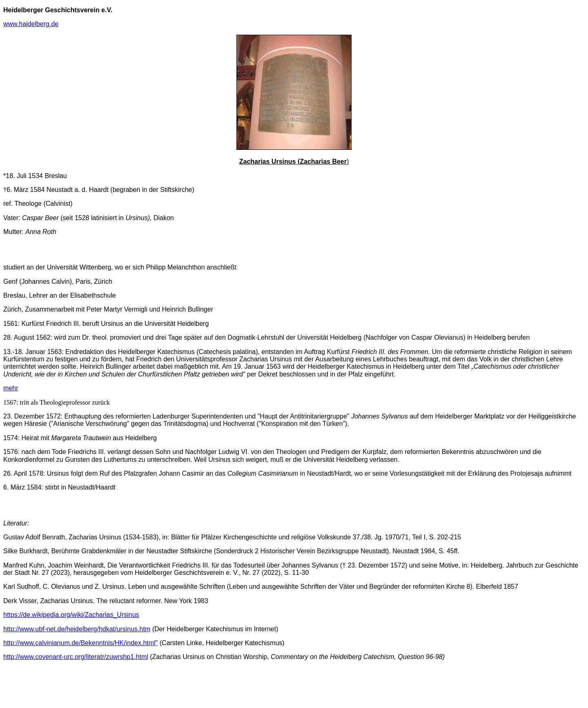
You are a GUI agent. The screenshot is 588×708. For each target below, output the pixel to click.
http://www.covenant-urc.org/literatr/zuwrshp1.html (76, 657)
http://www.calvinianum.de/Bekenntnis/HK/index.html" (80, 643)
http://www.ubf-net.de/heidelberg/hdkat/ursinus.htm (77, 629)
